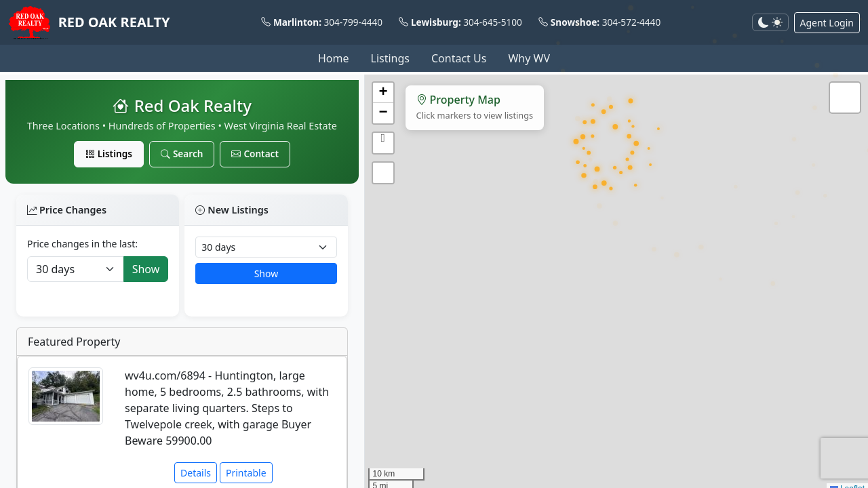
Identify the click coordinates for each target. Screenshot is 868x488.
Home (334, 58)
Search (182, 154)
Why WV (529, 58)
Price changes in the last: (82, 244)
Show (146, 269)
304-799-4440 (354, 22)
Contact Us (459, 58)
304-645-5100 (493, 22)
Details (196, 473)
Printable (246, 473)
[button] (383, 93)
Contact (255, 154)
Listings (390, 58)
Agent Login (827, 23)
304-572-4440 (632, 22)
